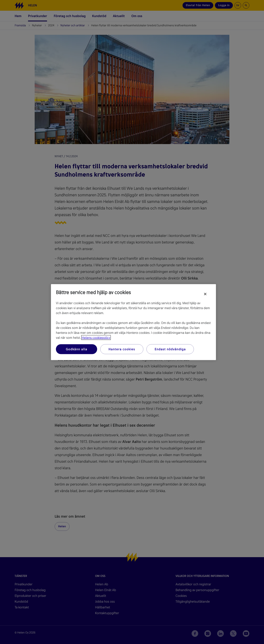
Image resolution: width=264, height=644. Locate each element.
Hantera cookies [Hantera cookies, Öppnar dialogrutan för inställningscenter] (122, 349)
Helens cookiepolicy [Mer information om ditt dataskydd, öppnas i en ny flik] (96, 337)
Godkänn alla (77, 349)
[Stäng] (205, 294)
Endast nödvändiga (170, 349)
